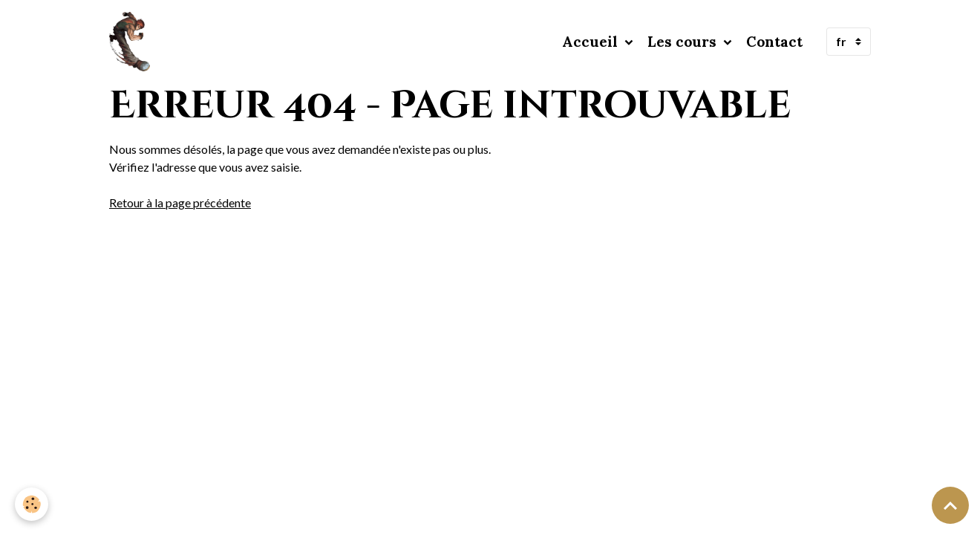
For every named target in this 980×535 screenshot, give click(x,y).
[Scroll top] (950, 505)
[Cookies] (32, 504)
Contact (774, 42)
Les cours (684, 42)
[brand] (133, 42)
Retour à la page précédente (180, 202)
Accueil (592, 42)
